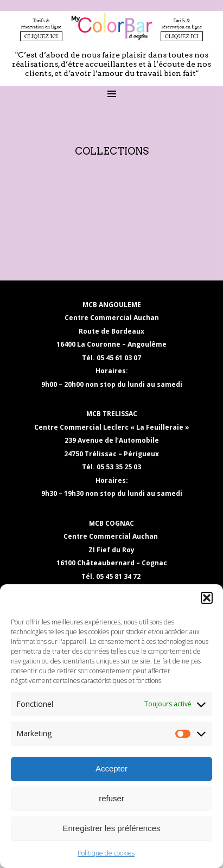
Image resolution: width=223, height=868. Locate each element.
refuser (111, 798)
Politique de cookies (106, 853)
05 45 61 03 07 (119, 358)
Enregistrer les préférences (111, 828)
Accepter (111, 768)
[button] (207, 598)
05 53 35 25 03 (119, 467)
